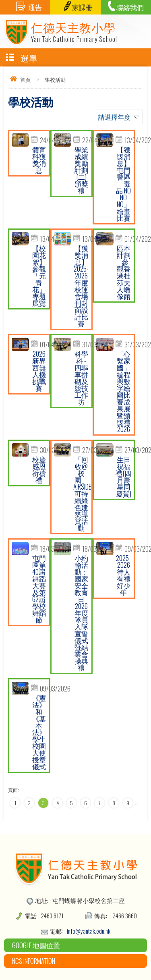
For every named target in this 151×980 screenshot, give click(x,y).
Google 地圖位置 (36, 945)
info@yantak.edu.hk (89, 931)
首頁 (25, 79)
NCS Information (34, 961)
